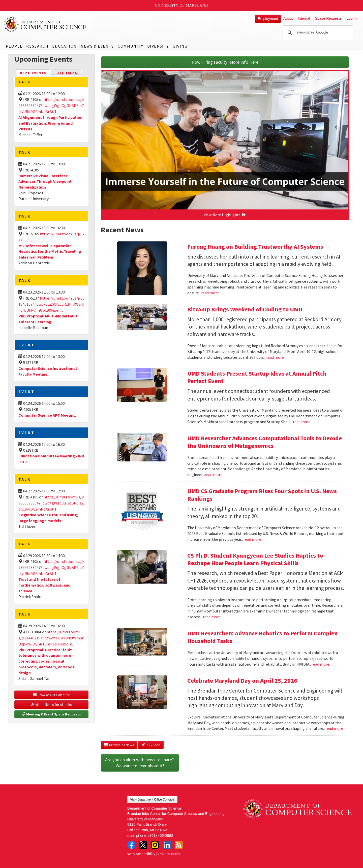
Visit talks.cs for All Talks (51, 705)
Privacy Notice (170, 854)
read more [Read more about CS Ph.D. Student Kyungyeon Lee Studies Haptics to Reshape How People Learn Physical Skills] (212, 617)
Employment (268, 19)
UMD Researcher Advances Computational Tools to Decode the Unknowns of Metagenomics (265, 442)
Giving (180, 46)
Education (64, 46)
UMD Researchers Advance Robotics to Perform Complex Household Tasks (262, 637)
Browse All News (119, 745)
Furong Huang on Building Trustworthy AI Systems (255, 247)
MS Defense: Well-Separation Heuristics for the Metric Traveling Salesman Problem (50, 251)
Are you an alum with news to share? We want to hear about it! (140, 763)
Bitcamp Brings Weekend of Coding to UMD (245, 309)
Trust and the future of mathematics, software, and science (44, 585)
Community (130, 46)
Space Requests (328, 18)
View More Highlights (225, 215)
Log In (352, 18)
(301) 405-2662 (161, 836)
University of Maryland (182, 5)
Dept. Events (35, 72)
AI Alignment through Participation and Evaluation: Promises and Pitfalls (50, 123)
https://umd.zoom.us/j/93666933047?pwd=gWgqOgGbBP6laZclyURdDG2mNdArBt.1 (51, 105)
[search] (317, 33)
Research (37, 46)
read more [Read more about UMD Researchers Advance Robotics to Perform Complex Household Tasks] (320, 664)
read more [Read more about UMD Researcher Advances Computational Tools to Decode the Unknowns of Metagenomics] (214, 475)
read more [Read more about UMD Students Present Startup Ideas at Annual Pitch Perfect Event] (302, 422)
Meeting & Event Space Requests (51, 714)
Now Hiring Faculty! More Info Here (225, 62)
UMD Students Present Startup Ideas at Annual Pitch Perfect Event (257, 377)
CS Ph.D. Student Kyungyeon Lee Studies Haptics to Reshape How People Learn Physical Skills (255, 559)
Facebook (131, 845)
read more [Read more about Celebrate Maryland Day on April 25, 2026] (334, 728)
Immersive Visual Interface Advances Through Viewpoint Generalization (45, 182)
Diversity (158, 46)
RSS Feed (151, 745)
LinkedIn (167, 845)
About (288, 18)
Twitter (143, 845)
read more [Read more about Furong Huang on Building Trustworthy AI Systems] (210, 293)
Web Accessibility (141, 854)
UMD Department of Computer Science (45, 24)
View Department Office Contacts (152, 800)
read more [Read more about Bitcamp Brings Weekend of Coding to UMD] (275, 357)
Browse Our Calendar (51, 695)
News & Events (97, 46)
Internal (304, 18)
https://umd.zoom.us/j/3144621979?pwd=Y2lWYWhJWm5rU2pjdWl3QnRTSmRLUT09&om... (51, 638)
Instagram (155, 845)
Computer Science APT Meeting (47, 415)
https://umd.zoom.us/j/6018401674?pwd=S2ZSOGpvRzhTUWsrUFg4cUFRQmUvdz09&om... (51, 304)
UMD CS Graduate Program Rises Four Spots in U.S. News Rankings (262, 495)
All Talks (67, 73)
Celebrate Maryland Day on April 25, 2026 (242, 681)
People (14, 46)
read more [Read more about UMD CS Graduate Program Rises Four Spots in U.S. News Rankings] (252, 539)
